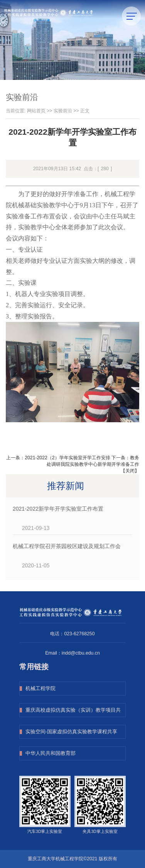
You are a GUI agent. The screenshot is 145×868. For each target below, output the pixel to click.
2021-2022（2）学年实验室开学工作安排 (67, 458)
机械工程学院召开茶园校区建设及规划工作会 (67, 546)
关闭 (130, 471)
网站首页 (36, 111)
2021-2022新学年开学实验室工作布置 (58, 509)
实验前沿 (63, 111)
